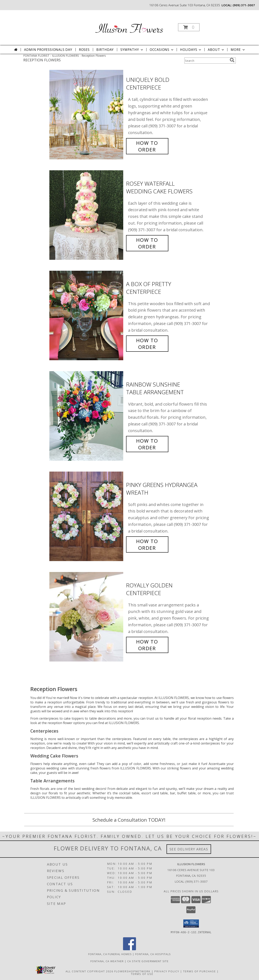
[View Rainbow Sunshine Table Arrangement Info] (87, 416)
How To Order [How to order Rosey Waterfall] (147, 243)
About (216, 50)
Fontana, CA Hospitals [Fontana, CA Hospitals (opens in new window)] (153, 954)
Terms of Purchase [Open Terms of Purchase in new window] (200, 971)
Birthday (105, 50)
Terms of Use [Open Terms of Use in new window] (142, 974)
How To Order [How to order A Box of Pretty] (147, 344)
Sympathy (132, 50)
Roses (84, 50)
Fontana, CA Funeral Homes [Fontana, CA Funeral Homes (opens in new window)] (110, 954)
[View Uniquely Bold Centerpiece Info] (87, 115)
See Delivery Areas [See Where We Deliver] (189, 849)
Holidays (191, 50)
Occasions (162, 50)
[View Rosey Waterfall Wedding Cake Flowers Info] (87, 215)
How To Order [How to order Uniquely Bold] (147, 146)
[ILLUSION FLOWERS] (129, 26)
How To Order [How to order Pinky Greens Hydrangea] (147, 544)
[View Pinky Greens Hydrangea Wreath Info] (87, 516)
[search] (232, 60)
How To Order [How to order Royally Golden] (147, 645)
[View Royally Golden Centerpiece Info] (87, 617)
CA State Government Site (148, 961)
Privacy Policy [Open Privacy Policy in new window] (167, 971)
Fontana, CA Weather (107, 961)
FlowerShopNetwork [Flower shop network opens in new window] (132, 971)
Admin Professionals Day (48, 50)
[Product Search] (206, 61)
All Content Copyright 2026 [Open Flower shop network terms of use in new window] (89, 971)
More (238, 50)
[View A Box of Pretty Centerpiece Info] (87, 316)
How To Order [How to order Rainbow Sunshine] (147, 444)
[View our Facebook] (129, 949)
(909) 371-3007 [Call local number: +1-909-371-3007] (244, 5)
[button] (189, 27)
